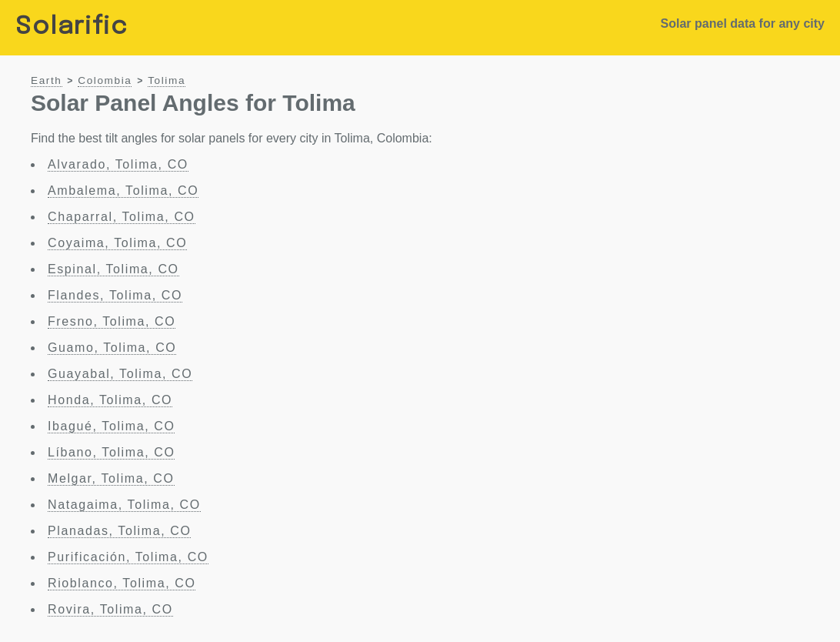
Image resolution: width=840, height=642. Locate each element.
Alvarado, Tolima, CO (118, 164)
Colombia (105, 80)
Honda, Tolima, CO (110, 400)
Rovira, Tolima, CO (110, 609)
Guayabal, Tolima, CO (120, 374)
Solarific (72, 27)
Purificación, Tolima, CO (128, 557)
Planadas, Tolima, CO (119, 531)
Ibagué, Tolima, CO (111, 426)
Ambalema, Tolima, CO (123, 191)
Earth (47, 80)
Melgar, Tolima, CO (111, 478)
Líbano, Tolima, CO (111, 452)
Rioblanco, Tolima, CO (122, 583)
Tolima (167, 80)
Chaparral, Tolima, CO (122, 217)
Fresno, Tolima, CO (112, 321)
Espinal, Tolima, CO (113, 269)
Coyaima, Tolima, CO (117, 243)
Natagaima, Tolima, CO (124, 505)
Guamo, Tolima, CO (112, 348)
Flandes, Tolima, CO (115, 295)
